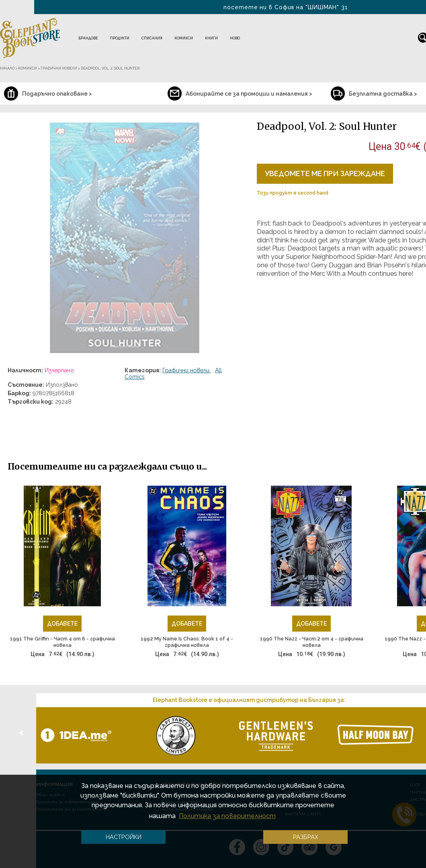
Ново (235, 38)
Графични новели (187, 370)
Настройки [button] (124, 837)
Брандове (88, 38)
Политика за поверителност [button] (227, 816)
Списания (152, 38)
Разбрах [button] (306, 837)
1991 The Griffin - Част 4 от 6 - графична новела (62, 642)
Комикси (184, 38)
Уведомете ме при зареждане (325, 173)
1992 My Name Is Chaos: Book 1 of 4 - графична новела (187, 642)
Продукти (120, 38)
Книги (211, 38)
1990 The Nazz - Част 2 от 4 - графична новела (312, 642)
